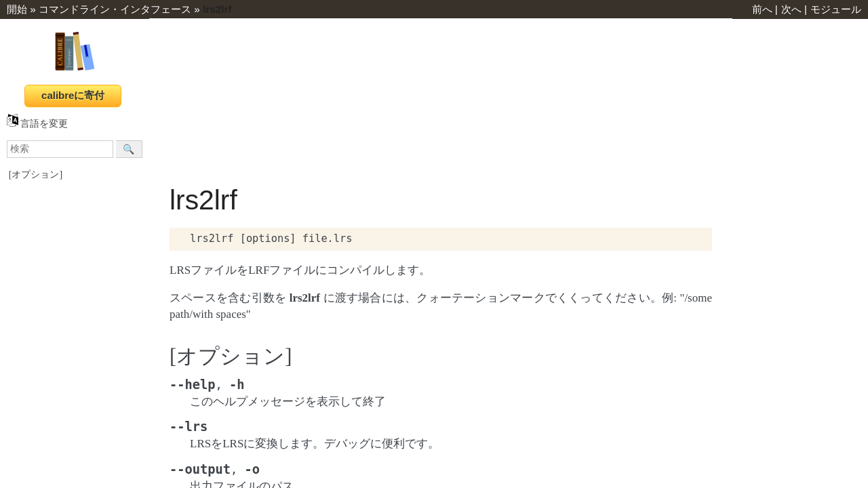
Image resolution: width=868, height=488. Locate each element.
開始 (17, 9)
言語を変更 (37, 124)
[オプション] (36, 175)
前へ (762, 9)
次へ (791, 9)
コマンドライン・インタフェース (115, 9)
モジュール (836, 9)
